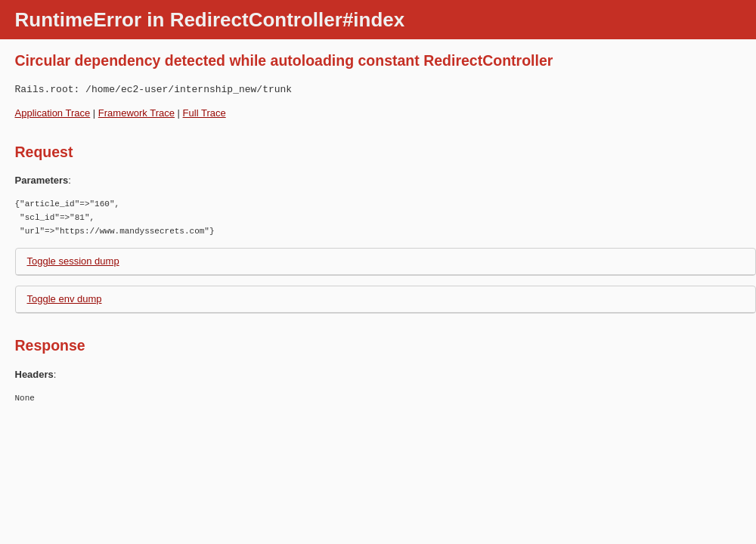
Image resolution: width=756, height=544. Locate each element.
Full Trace (204, 113)
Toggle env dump (65, 299)
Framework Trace (136, 113)
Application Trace (53, 113)
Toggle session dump (73, 261)
